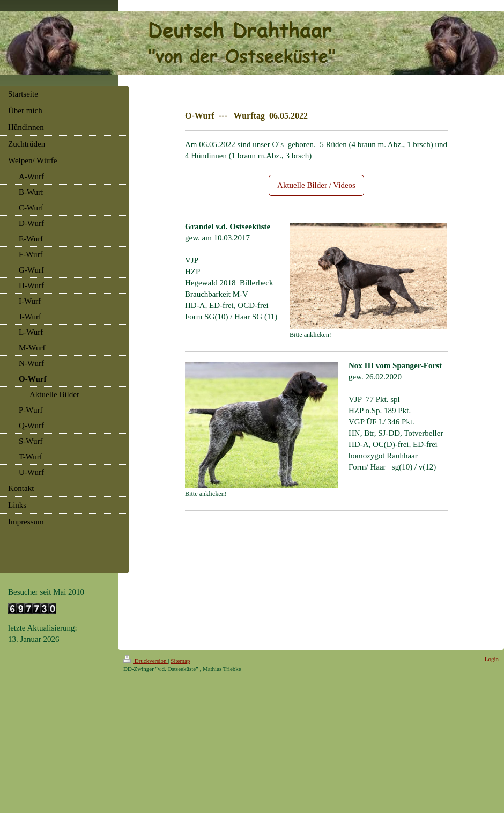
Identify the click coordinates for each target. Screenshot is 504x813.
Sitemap (180, 661)
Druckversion (146, 661)
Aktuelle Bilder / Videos (316, 185)
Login (492, 659)
